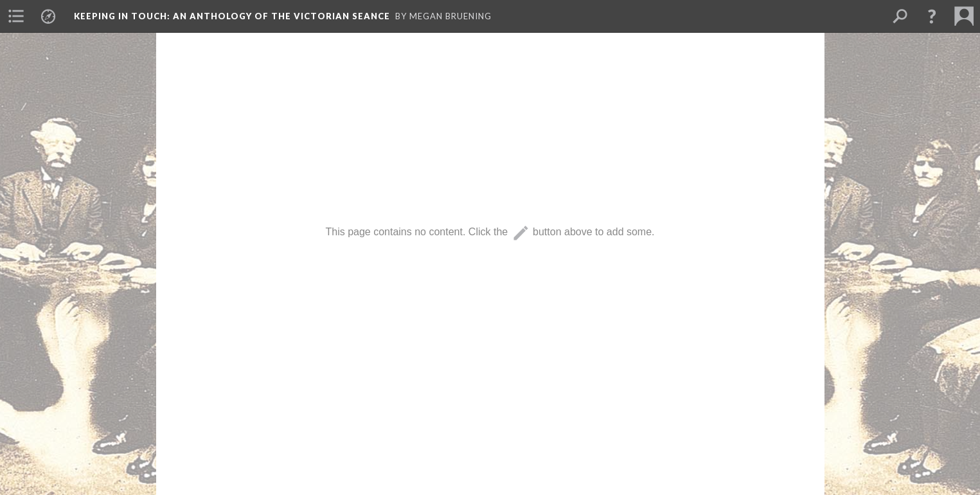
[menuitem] (16, 16)
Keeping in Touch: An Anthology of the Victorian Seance (232, 16)
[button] (932, 16)
